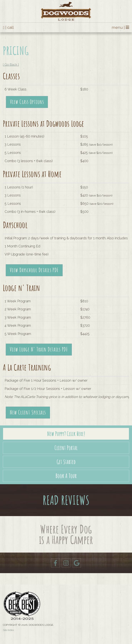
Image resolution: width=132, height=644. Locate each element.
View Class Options (27, 102)
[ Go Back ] (11, 65)
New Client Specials (28, 412)
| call (8, 27)
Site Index (8, 630)
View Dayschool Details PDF (34, 270)
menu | (120, 27)
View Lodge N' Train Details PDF (39, 349)
